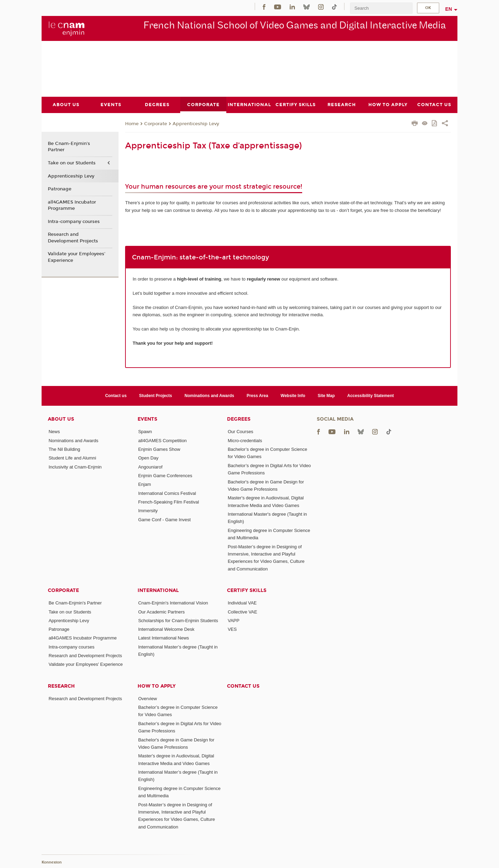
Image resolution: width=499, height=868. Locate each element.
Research (61, 686)
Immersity (148, 511)
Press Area (257, 396)
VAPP (234, 620)
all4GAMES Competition (163, 440)
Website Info (293, 396)
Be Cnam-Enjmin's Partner (69, 147)
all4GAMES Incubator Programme (72, 205)
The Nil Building (64, 449)
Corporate (156, 123)
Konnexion (52, 862)
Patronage (60, 189)
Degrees (239, 419)
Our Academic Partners (161, 612)
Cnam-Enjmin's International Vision (173, 603)
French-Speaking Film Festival (169, 502)
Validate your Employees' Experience (77, 257)
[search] (381, 8)
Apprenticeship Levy (196, 123)
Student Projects (155, 396)
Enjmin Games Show (159, 449)
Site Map (326, 396)
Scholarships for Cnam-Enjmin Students (178, 620)
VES (232, 629)
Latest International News (164, 638)
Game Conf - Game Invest (165, 519)
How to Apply (157, 686)
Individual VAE (242, 603)
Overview (148, 698)
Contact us (116, 396)
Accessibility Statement (371, 396)
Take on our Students (72, 163)
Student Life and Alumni (72, 458)
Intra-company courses (74, 221)
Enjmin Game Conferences (165, 475)
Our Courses (240, 432)
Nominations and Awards (209, 396)
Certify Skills (247, 590)
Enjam (145, 484)
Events (147, 419)
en (449, 9)
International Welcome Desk (166, 629)
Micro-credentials (245, 440)
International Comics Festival (167, 493)
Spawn (145, 432)
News (54, 432)
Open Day (148, 458)
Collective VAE (242, 612)
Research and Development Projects (73, 238)
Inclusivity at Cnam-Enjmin (75, 467)
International (158, 590)
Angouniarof (150, 467)
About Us (61, 419)
